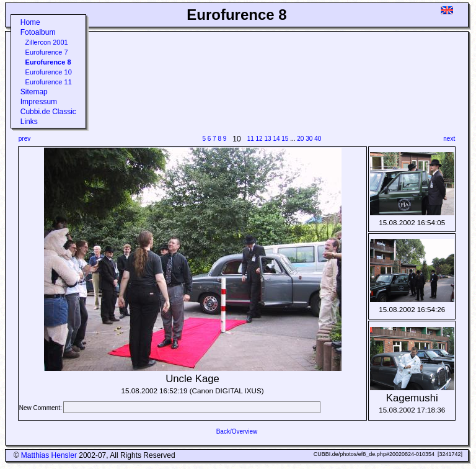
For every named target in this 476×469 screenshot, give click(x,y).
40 (318, 139)
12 (259, 139)
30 (309, 139)
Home (30, 22)
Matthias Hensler (49, 455)
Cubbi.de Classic (48, 112)
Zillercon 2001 (47, 42)
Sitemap (34, 92)
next (449, 139)
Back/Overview (237, 431)
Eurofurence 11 (49, 82)
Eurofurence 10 (49, 72)
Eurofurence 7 (47, 52)
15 (285, 139)
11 (251, 139)
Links (29, 122)
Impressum (39, 102)
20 (300, 139)
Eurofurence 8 (48, 62)
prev (24, 139)
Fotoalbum (38, 32)
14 (276, 139)
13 (267, 139)
